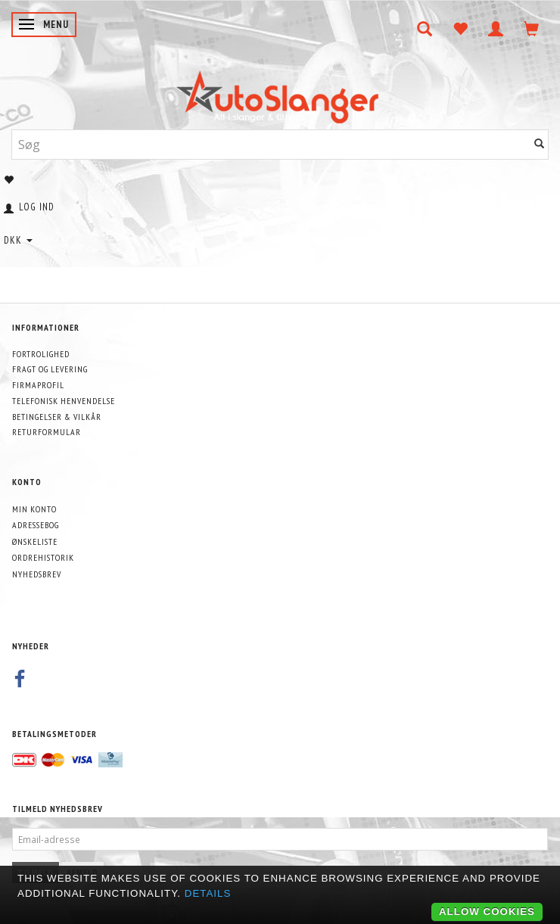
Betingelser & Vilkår (57, 417)
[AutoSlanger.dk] (280, 93)
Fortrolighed (41, 354)
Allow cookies (487, 912)
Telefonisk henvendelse (64, 401)
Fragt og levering (50, 369)
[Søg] (540, 144)
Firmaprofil (38, 385)
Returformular (47, 432)
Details (208, 893)
